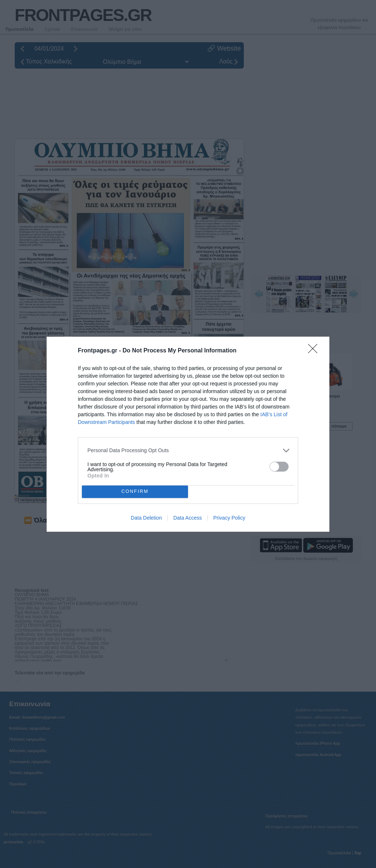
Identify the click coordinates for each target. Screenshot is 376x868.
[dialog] (188, 434)
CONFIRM (135, 492)
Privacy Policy (229, 518)
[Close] (315, 351)
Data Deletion (146, 518)
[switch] (279, 467)
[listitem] (188, 451)
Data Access (188, 518)
